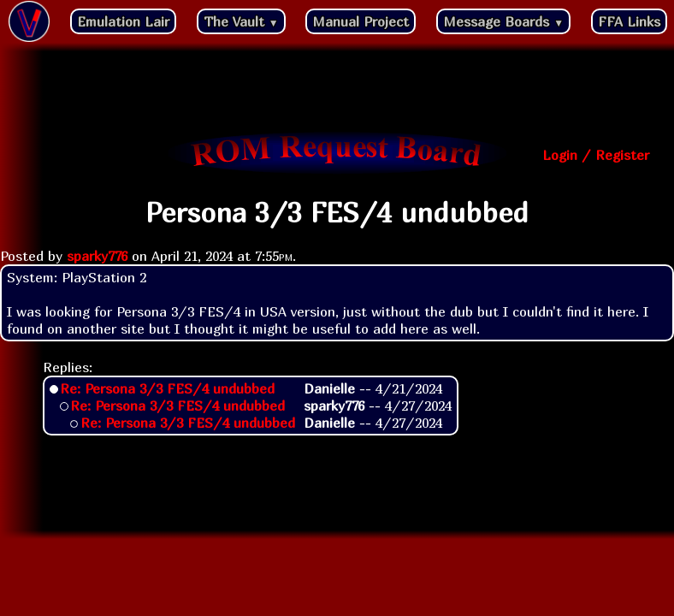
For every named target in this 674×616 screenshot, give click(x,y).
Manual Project (361, 21)
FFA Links (629, 21)
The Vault (241, 21)
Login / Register (596, 155)
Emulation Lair (123, 21)
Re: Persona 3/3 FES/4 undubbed (167, 388)
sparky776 (97, 256)
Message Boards (503, 21)
